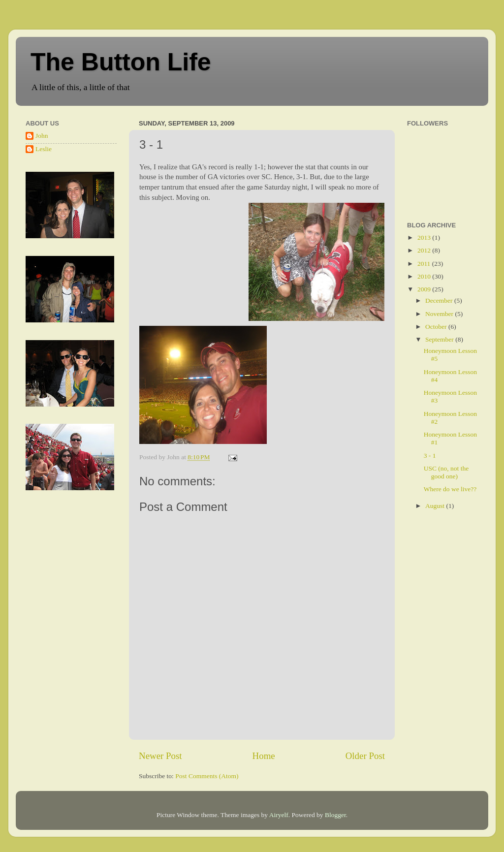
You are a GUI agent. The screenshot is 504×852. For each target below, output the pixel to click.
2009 (425, 289)
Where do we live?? (450, 489)
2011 (425, 264)
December (440, 300)
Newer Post (160, 756)
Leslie (44, 149)
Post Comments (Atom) (207, 776)
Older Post (365, 756)
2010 (425, 276)
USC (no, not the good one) (446, 472)
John (42, 136)
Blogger (335, 815)
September (440, 339)
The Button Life (121, 62)
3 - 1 (430, 456)
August (436, 506)
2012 (425, 250)
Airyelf (279, 815)
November (440, 314)
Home (264, 756)
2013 (425, 237)
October (437, 327)
